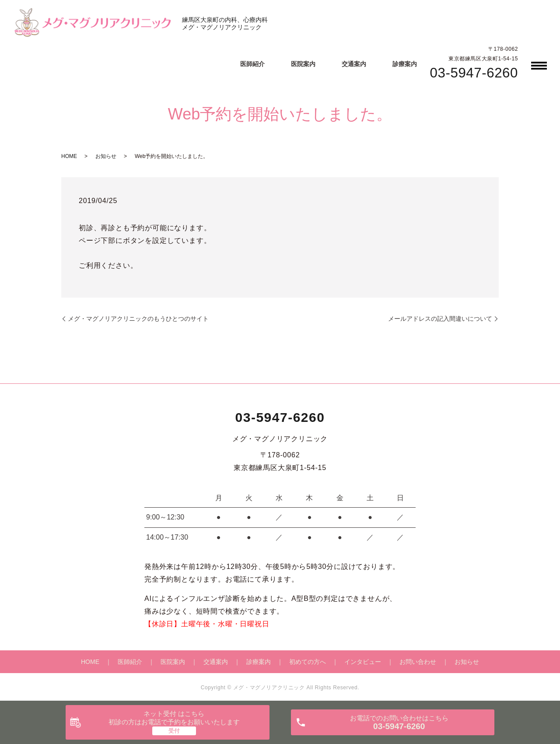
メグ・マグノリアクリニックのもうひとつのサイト (138, 319)
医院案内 (303, 64)
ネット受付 (174, 718)
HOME (69, 156)
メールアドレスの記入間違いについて (440, 319)
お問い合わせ (418, 662)
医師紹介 (252, 64)
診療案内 (405, 64)
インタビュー (363, 662)
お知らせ (106, 156)
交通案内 (354, 64)
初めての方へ (308, 662)
